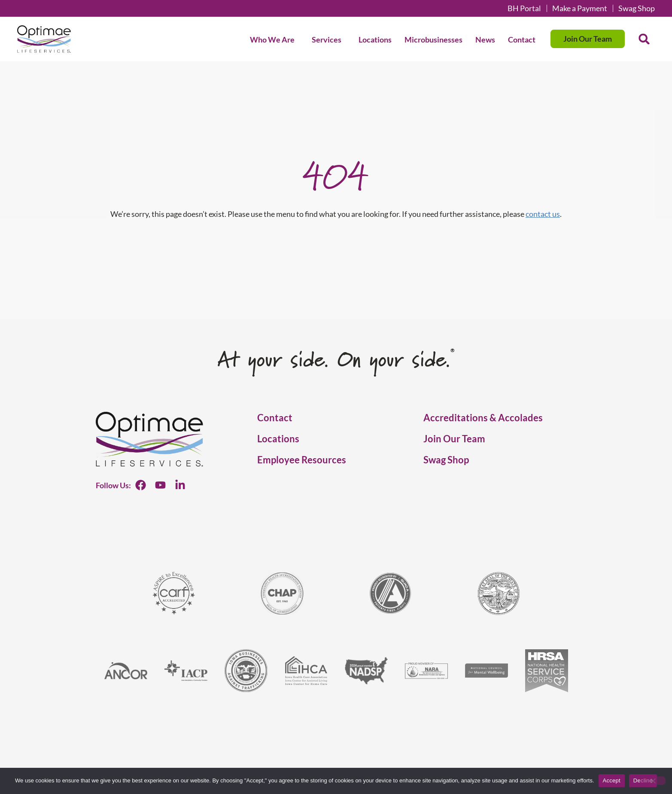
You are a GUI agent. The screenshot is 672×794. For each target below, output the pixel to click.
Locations (375, 40)
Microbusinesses (433, 40)
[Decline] (653, 781)
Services (329, 40)
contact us (543, 214)
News (485, 40)
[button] (644, 39)
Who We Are (274, 40)
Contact (522, 40)
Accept (612, 780)
